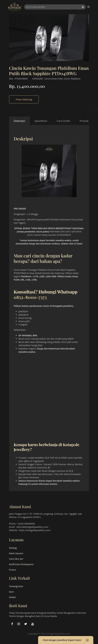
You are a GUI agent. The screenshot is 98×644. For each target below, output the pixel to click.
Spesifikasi (41, 121)
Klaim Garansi (16, 553)
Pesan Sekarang (24, 99)
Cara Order (63, 121)
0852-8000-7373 (30, 297)
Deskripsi (19, 121)
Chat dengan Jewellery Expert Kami (66, 640)
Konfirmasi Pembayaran (21, 564)
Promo (13, 570)
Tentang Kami (16, 586)
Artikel (12, 597)
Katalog (13, 548)
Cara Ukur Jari (16, 559)
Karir (12, 592)
